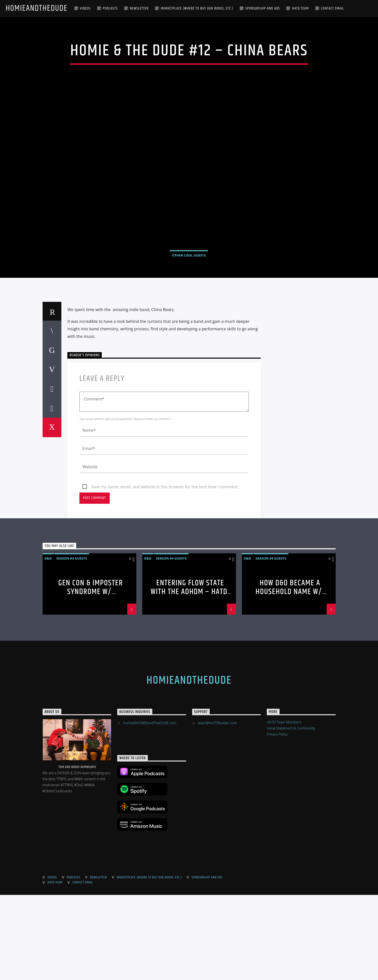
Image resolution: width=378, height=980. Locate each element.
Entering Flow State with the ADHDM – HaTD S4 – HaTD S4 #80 (189, 677)
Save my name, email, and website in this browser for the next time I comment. (165, 572)
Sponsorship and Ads (263, 8)
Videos (85, 8)
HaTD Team (300, 8)
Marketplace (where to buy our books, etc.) (197, 8)
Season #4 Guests (72, 643)
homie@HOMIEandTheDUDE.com (150, 808)
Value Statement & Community (291, 813)
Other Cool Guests (189, 298)
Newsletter (139, 8)
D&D (48, 643)
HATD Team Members (284, 807)
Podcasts (110, 8)
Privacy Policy (277, 819)
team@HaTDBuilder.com (217, 808)
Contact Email (332, 8)
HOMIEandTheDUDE (36, 8)
